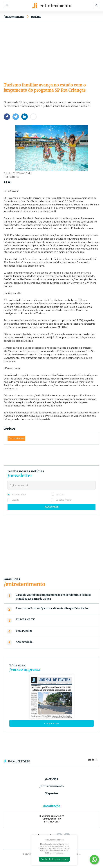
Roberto (14, 177)
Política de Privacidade (54, 853)
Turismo (36, 17)
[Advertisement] (51, 51)
